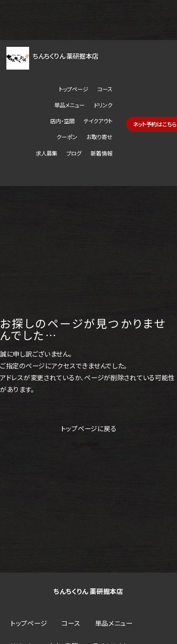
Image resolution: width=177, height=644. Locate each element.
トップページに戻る (89, 428)
